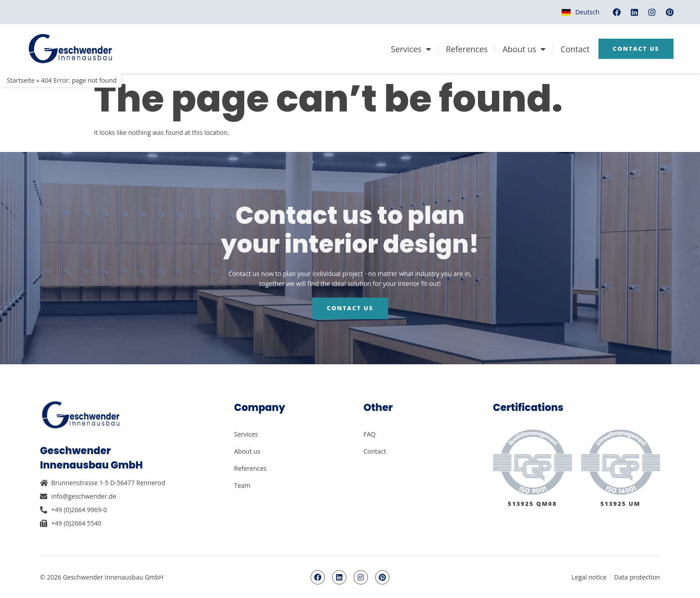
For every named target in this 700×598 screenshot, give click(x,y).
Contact (575, 49)
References (467, 49)
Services (410, 49)
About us (524, 49)
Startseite (21, 80)
